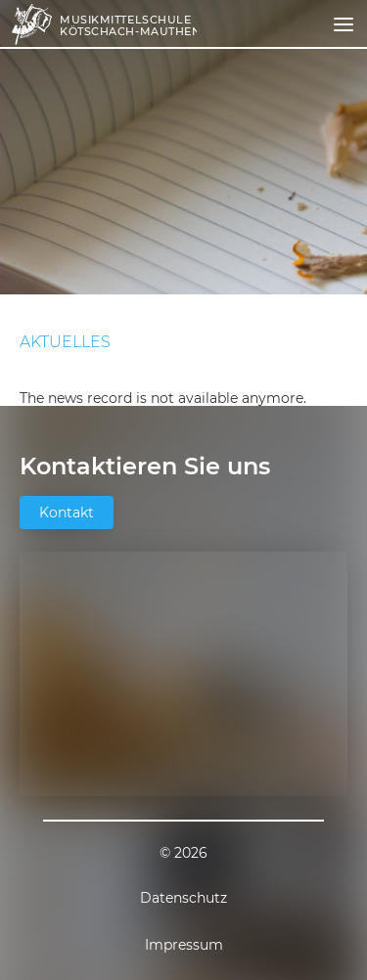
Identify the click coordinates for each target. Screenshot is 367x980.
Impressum (184, 945)
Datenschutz (183, 898)
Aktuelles (65, 342)
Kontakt (67, 512)
